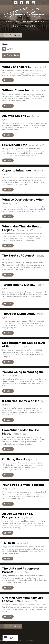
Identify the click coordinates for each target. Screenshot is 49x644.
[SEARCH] (26, 49)
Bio (17, 22)
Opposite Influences (17, 170)
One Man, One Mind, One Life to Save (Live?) (23, 599)
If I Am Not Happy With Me (21, 401)
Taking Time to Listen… (19, 285)
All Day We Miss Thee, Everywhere (17, 515)
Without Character (16, 90)
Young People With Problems (23, 485)
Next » (17, 35)
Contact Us (30, 26)
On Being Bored (13, 459)
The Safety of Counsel (18, 255)
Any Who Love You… (16, 116)
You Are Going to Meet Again (22, 372)
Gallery (17, 26)
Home (9, 22)
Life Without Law (14, 145)
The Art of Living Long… (19, 314)
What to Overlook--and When (23, 199)
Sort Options (11, 55)
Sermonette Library (33, 22)
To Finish (8, 543)
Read (8, 533)
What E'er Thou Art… (16, 67)
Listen (8, 80)
